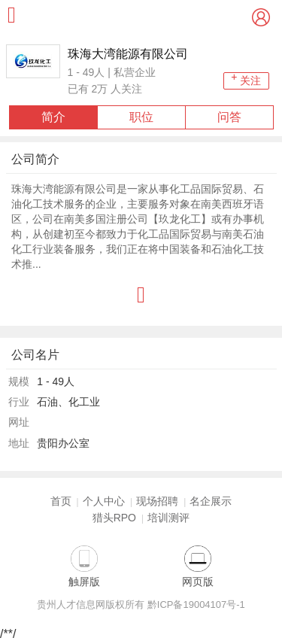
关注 (246, 79)
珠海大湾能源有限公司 (128, 54)
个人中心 (104, 501)
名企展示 (211, 501)
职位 (141, 117)
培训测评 (168, 518)
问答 (229, 117)
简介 (53, 117)
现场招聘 (157, 501)
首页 (61, 501)
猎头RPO (114, 518)
